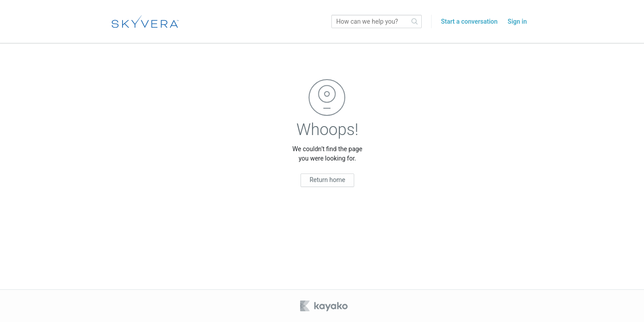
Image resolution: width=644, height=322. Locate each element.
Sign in (517, 21)
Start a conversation (469, 21)
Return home (327, 180)
